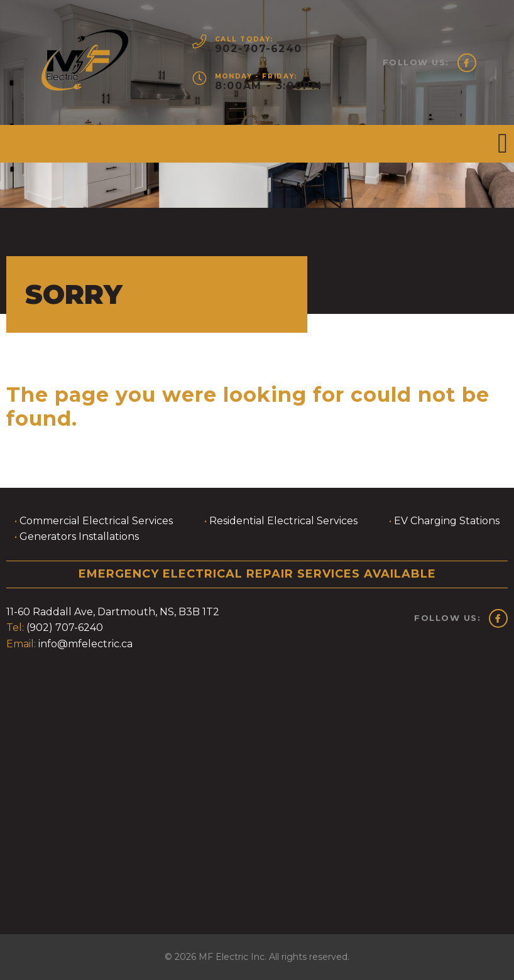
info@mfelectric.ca (85, 644)
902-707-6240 (258, 49)
